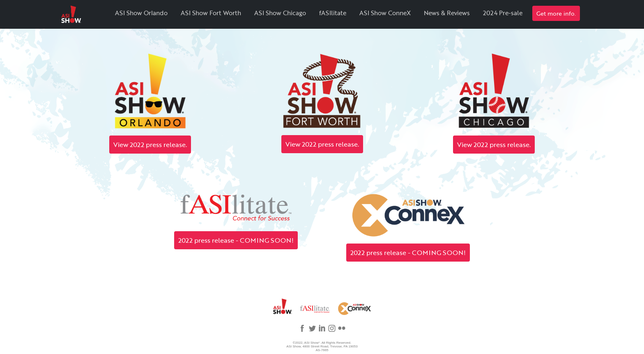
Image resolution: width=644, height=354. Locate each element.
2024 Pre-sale (503, 13)
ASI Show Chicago (280, 13)
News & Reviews (447, 13)
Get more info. (556, 13)
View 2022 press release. (150, 145)
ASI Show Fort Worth (211, 13)
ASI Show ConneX (385, 13)
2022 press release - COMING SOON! (236, 240)
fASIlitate (333, 13)
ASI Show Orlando (141, 13)
